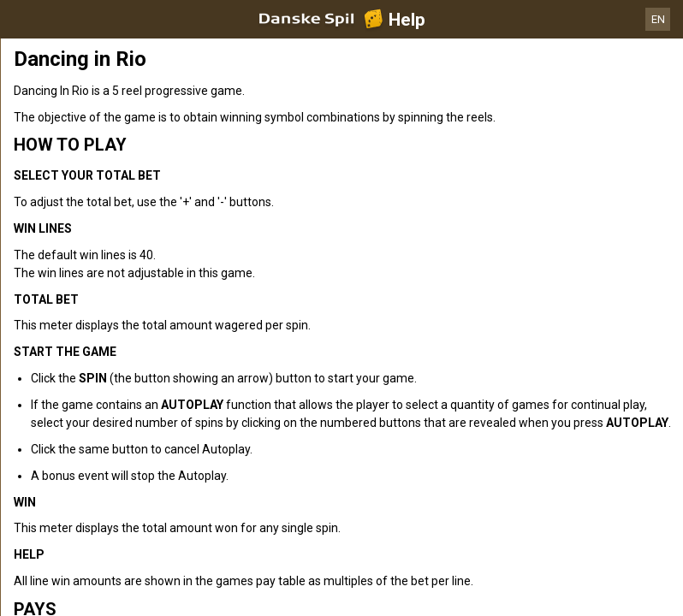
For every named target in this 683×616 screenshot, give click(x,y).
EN (658, 19)
